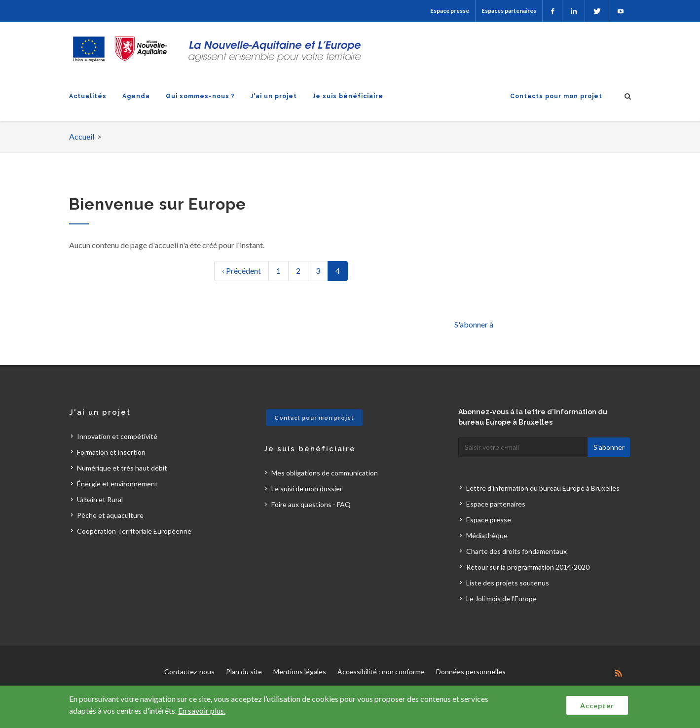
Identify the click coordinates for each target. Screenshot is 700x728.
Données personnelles (471, 672)
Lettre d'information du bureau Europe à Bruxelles (543, 488)
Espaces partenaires (509, 11)
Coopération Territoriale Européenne (134, 531)
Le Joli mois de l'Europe (501, 599)
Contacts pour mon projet (556, 96)
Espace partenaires (496, 504)
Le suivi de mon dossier (307, 489)
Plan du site (244, 672)
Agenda (136, 96)
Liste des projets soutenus (508, 583)
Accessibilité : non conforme (381, 672)
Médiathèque (487, 535)
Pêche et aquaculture (110, 515)
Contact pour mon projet (314, 418)
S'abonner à (474, 324)
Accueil (82, 136)
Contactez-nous (189, 672)
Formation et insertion (111, 452)
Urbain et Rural (100, 499)
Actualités (88, 96)
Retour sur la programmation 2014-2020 (528, 567)
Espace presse (450, 11)
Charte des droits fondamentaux (516, 551)
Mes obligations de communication (325, 473)
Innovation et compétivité (117, 436)
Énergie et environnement (117, 484)
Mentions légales (300, 672)
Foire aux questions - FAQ (311, 504)
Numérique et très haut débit (122, 468)
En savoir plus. (202, 710)
